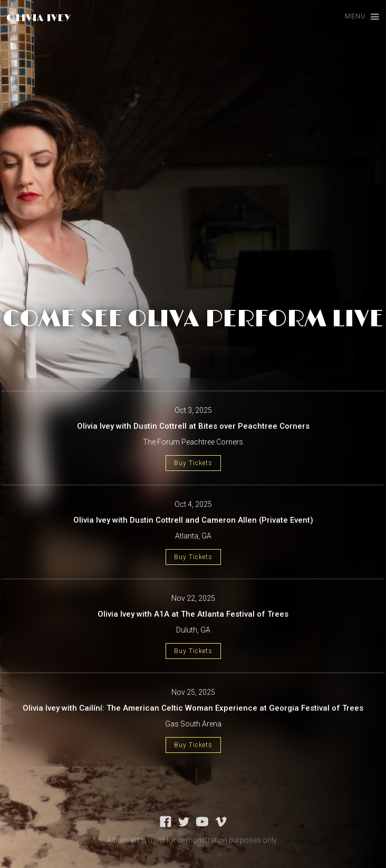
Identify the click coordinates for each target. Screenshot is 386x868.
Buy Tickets (193, 463)
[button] (357, 17)
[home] (36, 18)
